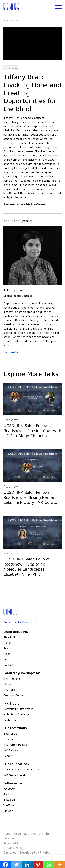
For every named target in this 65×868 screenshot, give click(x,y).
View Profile (11, 352)
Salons (7, 684)
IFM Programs (12, 679)
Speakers (9, 739)
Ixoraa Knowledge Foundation (22, 769)
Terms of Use (13, 843)
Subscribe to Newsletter (21, 622)
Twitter (8, 794)
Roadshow (11, 420)
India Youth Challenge (16, 714)
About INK (10, 637)
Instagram (10, 800)
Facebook (9, 788)
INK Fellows (11, 750)
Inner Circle (10, 734)
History (8, 643)
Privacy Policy (14, 848)
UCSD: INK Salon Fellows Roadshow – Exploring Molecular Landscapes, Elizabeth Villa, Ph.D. (27, 566)
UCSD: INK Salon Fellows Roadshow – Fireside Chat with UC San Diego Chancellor (32, 431)
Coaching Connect (15, 695)
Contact (8, 665)
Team (7, 648)
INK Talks (9, 690)
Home (7, 20)
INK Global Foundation (17, 775)
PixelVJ (45, 852)
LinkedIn (8, 811)
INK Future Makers (15, 745)
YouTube (9, 805)
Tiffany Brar (13, 290)
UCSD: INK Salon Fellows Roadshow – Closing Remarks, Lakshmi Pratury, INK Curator (32, 497)
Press (7, 659)
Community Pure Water (18, 709)
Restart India (11, 720)
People (8, 756)
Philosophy (11, 68)
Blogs (7, 654)
